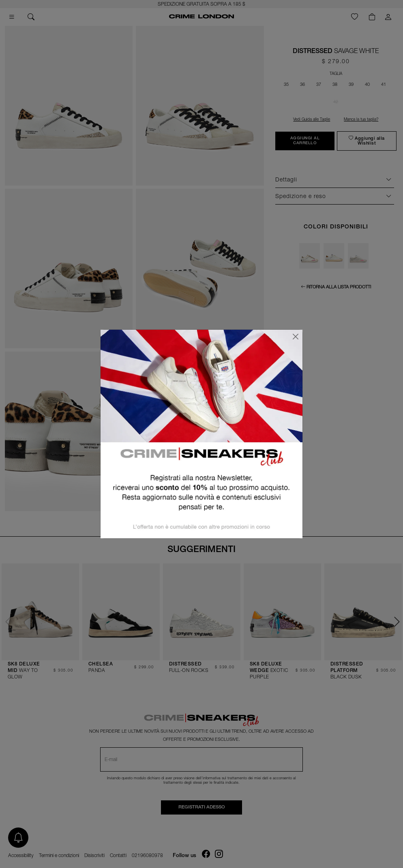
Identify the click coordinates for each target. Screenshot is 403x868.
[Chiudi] (296, 337)
